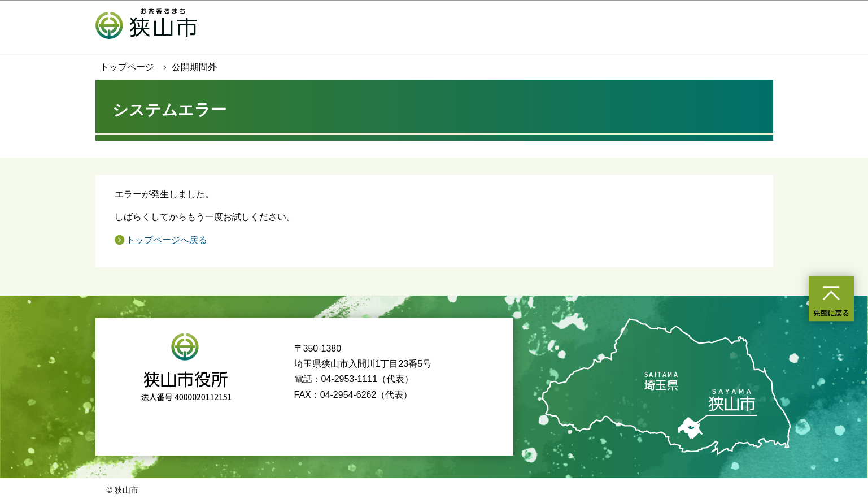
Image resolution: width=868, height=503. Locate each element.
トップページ (127, 67)
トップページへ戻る (167, 240)
